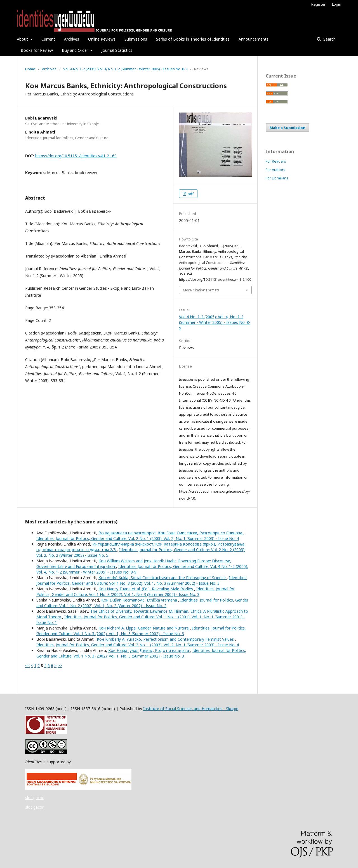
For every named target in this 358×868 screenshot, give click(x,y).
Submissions (136, 39)
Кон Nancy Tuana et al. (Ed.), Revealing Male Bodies (146, 589)
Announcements (254, 39)
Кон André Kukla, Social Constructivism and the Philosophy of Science (163, 578)
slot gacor (34, 798)
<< (27, 665)
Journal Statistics (117, 50)
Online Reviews (102, 39)
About (23, 39)
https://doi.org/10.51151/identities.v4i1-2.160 (76, 156)
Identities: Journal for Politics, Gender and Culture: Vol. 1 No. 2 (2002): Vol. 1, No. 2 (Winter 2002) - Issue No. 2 (142, 603)
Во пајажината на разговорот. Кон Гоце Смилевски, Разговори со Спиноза (171, 533)
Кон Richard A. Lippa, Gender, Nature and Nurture (144, 628)
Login (337, 4)
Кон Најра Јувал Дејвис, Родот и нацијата (149, 650)
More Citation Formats (201, 290)
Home (30, 69)
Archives (72, 39)
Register (318, 4)
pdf (190, 194)
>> (60, 665)
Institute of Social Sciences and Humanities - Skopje (191, 709)
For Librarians (277, 178)
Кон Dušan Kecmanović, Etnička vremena (140, 600)
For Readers (276, 161)
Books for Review (37, 50)
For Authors (275, 170)
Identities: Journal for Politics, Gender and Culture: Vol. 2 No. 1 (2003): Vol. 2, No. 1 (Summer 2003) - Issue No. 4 (138, 538)
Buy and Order (76, 50)
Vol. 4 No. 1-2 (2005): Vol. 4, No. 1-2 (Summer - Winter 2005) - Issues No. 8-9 (125, 69)
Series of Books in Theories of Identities (193, 39)
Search (329, 39)
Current (48, 39)
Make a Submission (288, 128)
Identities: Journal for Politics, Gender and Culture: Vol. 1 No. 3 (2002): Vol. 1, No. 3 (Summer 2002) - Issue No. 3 (142, 580)
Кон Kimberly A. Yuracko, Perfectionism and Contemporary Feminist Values (166, 639)
